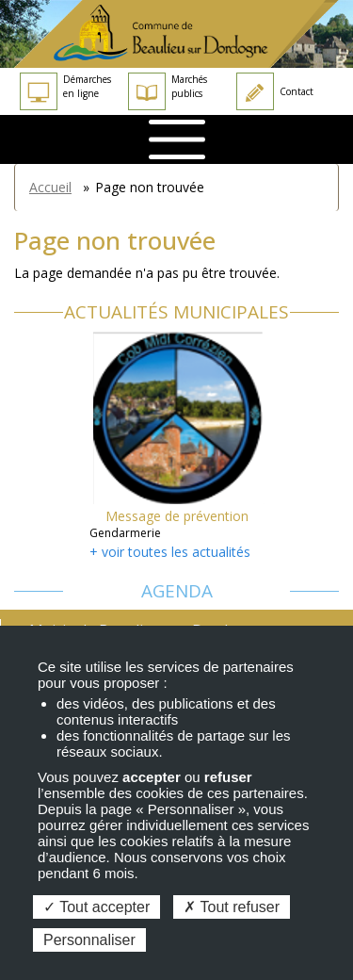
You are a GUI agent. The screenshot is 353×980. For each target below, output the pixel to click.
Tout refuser (232, 907)
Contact (275, 91)
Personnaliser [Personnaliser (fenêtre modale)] (89, 940)
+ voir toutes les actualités (170, 552)
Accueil (50, 187)
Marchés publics (168, 91)
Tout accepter (96, 907)
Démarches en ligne (65, 91)
